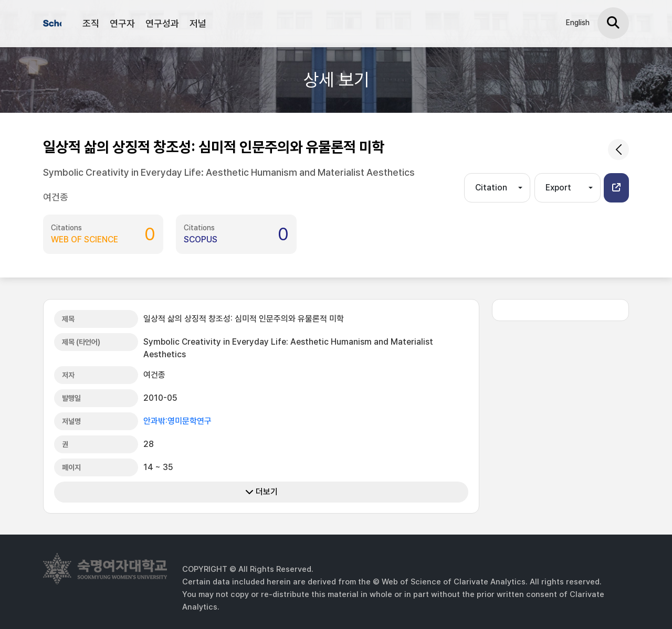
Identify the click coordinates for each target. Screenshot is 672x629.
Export (558, 188)
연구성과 (162, 23)
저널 (198, 23)
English (578, 23)
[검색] (613, 23)
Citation (491, 188)
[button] (616, 188)
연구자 (122, 23)
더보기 (261, 492)
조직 (91, 23)
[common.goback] (618, 150)
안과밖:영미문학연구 (177, 421)
